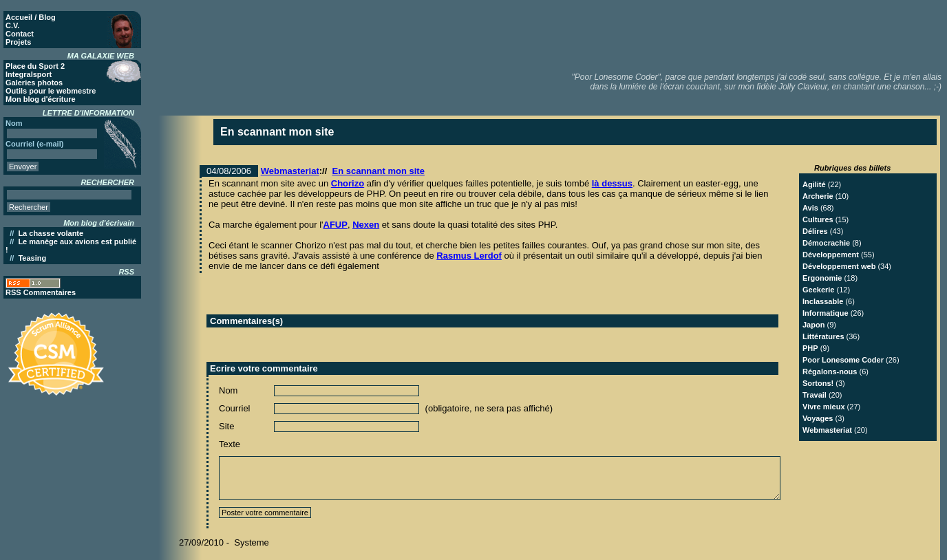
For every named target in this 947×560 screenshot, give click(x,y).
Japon (813, 325)
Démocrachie (826, 243)
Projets (18, 42)
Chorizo (348, 183)
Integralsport (29, 74)
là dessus (612, 183)
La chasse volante (51, 233)
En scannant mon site (379, 171)
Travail (815, 395)
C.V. (12, 25)
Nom (228, 390)
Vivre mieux (824, 407)
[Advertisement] (693, 34)
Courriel (235, 408)
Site (226, 426)
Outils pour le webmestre (51, 91)
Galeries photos (34, 83)
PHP (810, 348)
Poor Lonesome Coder (843, 360)
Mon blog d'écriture (41, 99)
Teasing (32, 258)
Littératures (823, 336)
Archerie (818, 196)
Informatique (826, 313)
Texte (230, 444)
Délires (815, 231)
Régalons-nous (830, 371)
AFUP (336, 225)
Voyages (818, 418)
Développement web (839, 266)
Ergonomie (822, 278)
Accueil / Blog (31, 17)
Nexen (366, 225)
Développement (831, 255)
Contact (20, 34)
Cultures (818, 219)
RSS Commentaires (41, 292)
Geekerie (818, 290)
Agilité (814, 184)
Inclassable (823, 301)
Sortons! (818, 383)
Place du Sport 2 (35, 66)
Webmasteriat (290, 171)
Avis (810, 208)
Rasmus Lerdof (469, 256)
